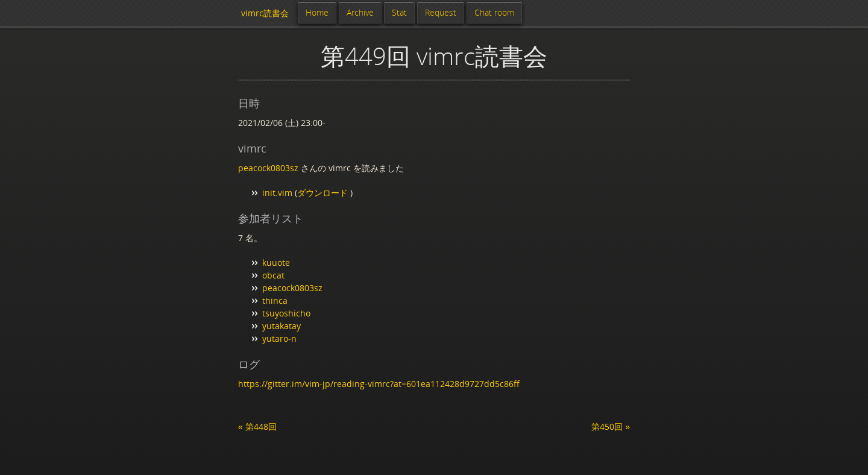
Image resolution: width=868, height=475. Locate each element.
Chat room (494, 12)
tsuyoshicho (286, 313)
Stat (399, 12)
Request (441, 12)
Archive (360, 12)
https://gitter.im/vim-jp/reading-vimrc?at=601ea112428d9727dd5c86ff (379, 384)
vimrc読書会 (265, 13)
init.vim (277, 193)
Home (317, 12)
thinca (275, 300)
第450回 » (611, 426)
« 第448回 (257, 426)
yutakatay (281, 326)
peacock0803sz (268, 168)
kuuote (276, 263)
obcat (273, 275)
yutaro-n (279, 338)
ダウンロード (324, 193)
